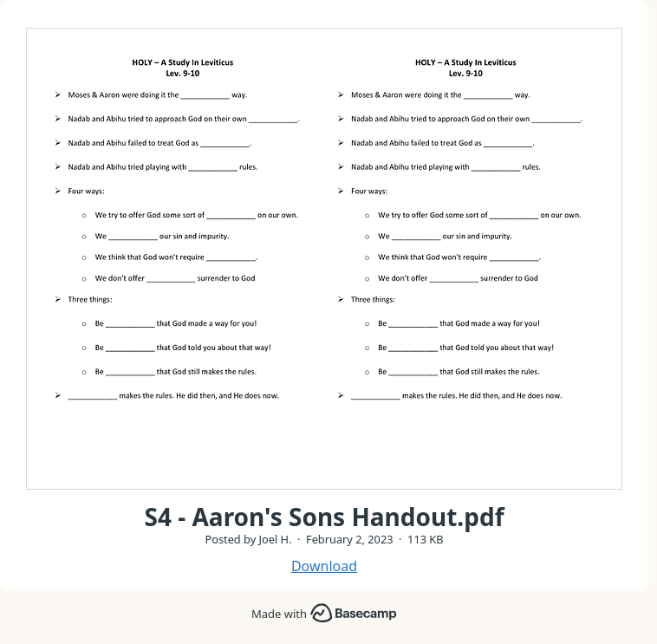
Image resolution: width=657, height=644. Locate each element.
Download (324, 566)
